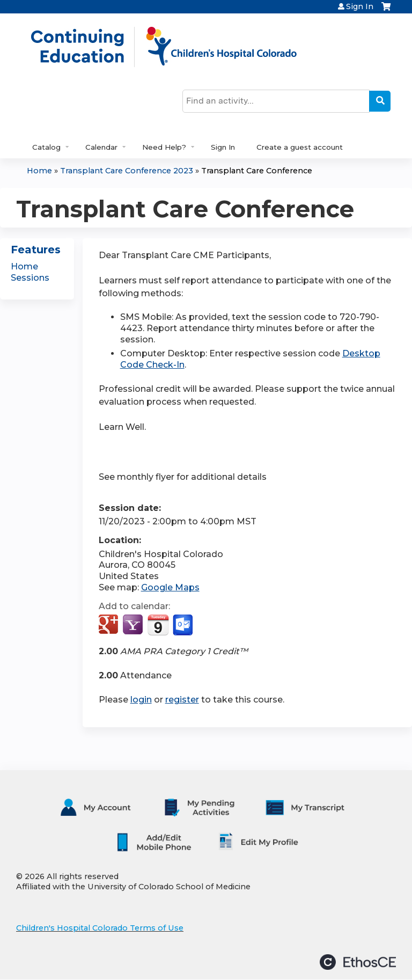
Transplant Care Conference (257, 171)
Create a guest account (300, 147)
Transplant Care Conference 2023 (127, 171)
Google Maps (170, 587)
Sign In (360, 6)
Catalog (46, 147)
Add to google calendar (110, 625)
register (182, 700)
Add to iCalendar (158, 625)
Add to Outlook (184, 625)
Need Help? (164, 147)
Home (39, 171)
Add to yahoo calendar (134, 625)
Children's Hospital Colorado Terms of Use (100, 928)
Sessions (30, 278)
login (141, 700)
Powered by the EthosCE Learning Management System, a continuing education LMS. (358, 962)
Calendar (101, 147)
